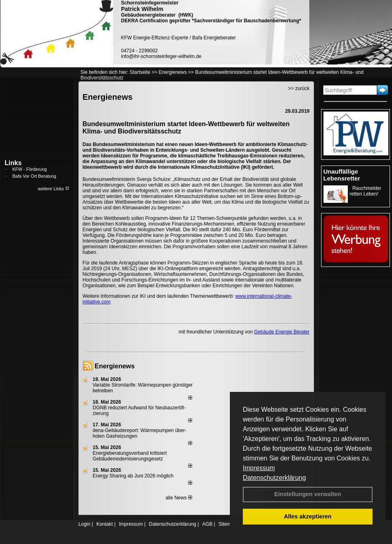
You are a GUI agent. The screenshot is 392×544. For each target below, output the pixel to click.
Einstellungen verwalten (308, 494)
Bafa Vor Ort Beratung (34, 176)
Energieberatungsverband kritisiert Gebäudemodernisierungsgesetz (130, 456)
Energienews (115, 366)
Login (85, 524)
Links (13, 163)
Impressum (259, 468)
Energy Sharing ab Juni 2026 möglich (133, 476)
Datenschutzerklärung (274, 478)
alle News (179, 498)
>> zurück (299, 88)
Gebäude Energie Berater (282, 332)
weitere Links (53, 189)
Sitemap (227, 524)
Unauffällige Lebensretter (342, 175)
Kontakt (105, 524)
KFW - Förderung (30, 169)
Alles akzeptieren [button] (308, 516)
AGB (207, 524)
